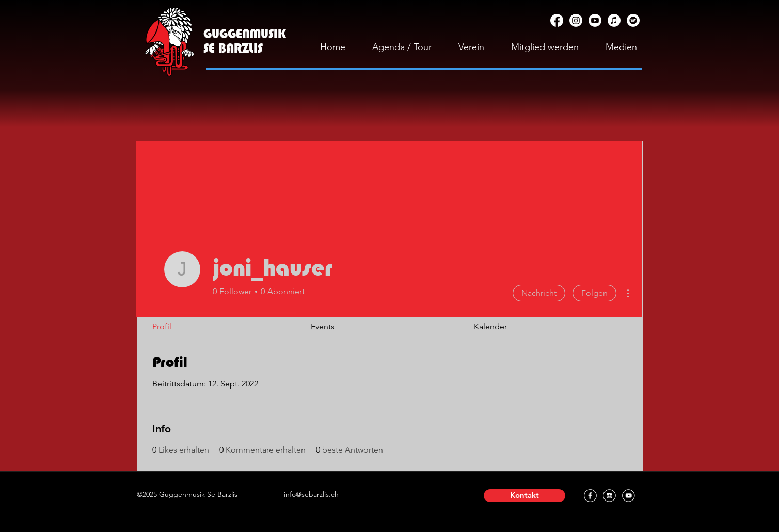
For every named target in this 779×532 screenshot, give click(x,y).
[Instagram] (576, 20)
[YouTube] (595, 20)
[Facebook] (557, 20)
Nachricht (539, 293)
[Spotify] (633, 20)
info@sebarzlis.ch (311, 494)
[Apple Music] (614, 20)
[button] (524, 496)
